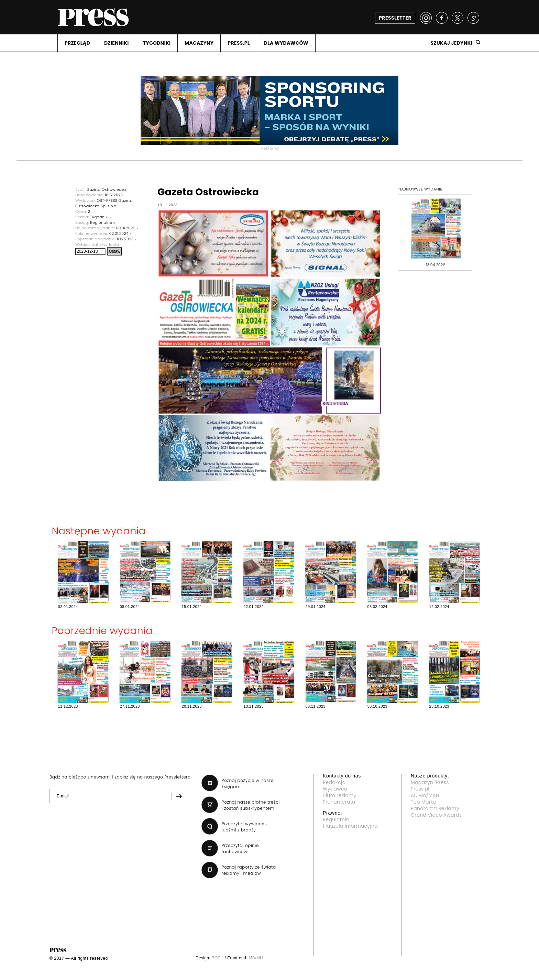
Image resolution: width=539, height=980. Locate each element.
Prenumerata (339, 802)
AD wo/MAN (425, 795)
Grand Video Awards (436, 815)
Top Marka (424, 802)
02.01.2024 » (120, 233)
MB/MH (256, 958)
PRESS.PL (239, 43)
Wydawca (335, 789)
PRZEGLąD (77, 43)
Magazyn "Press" (431, 782)
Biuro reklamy (340, 795)
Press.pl (420, 789)
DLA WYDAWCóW (286, 43)
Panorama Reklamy (435, 808)
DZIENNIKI (117, 43)
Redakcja (334, 782)
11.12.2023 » (127, 239)
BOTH (218, 958)
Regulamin (336, 819)
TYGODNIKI (157, 43)
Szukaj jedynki (451, 43)
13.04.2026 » (127, 228)
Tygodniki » (101, 217)
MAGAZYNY (199, 43)
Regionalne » (103, 222)
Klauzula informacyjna (350, 826)
